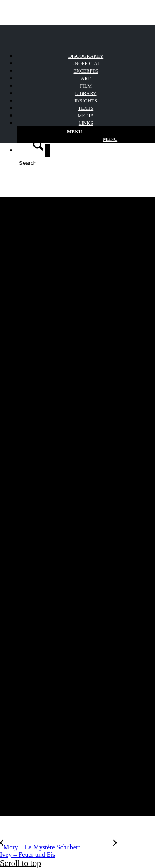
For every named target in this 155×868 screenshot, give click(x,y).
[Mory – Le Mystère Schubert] (57, 847)
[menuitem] (86, 63)
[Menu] (86, 135)
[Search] (60, 163)
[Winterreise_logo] (62, 26)
